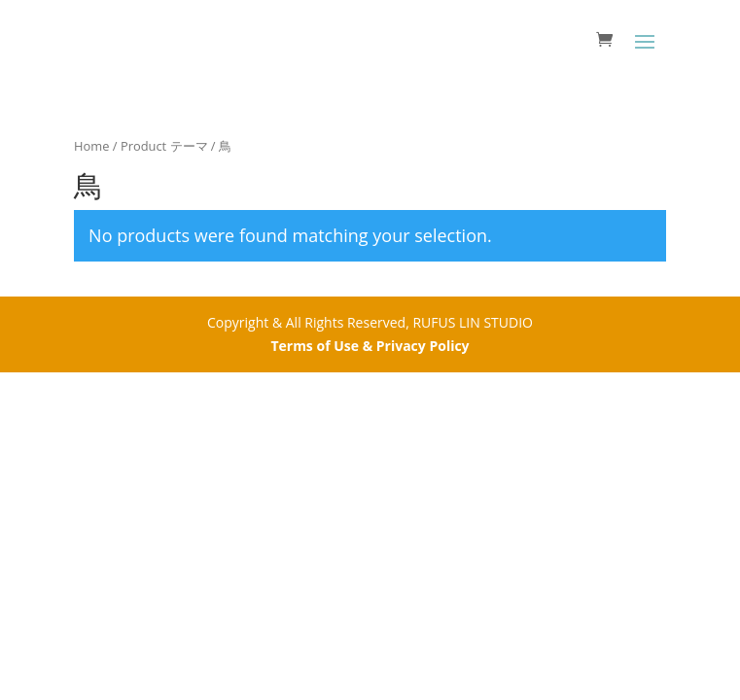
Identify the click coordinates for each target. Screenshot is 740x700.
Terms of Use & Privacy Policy (370, 346)
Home (91, 146)
